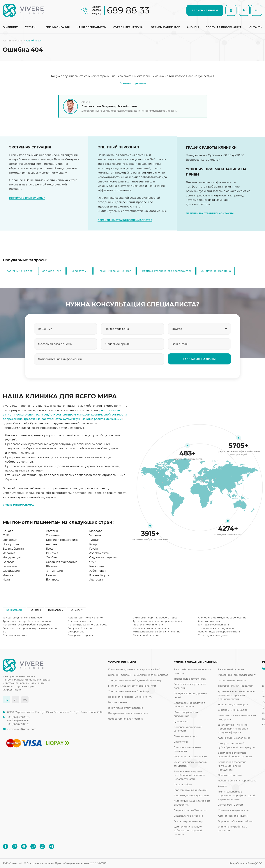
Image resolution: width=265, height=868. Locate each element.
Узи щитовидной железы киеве (22, 618)
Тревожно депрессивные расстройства (157, 621)
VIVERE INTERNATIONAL (18, 505)
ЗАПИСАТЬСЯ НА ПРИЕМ (199, 377)
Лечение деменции (15, 635)
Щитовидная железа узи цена (217, 628)
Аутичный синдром (20, 271)
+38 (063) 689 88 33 (18, 724)
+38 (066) (97, 10)
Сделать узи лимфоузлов (213, 635)
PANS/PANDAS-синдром (58, 414)
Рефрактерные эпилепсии (190, 756)
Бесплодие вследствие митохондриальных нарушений (232, 766)
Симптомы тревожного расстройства (166, 271)
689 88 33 (128, 10)
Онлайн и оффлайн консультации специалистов (138, 675)
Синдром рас (76, 632)
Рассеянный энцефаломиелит (237, 675)
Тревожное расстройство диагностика (27, 621)
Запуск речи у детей (230, 805)
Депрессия (181, 721)
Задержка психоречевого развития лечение (31, 628)
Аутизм (222, 786)
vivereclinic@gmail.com (22, 729)
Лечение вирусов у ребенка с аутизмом (28, 625)
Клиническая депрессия (233, 810)
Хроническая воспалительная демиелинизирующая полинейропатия (237, 695)
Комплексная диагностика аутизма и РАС (134, 669)
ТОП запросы (55, 610)
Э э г (5, 632)
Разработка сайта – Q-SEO (246, 863)
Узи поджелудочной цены (214, 625)
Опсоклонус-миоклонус (189, 821)
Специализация (58, 27)
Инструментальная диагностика (128, 713)
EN (16, 700)
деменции (114, 419)
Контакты (255, 27)
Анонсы (193, 27)
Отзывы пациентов (166, 27)
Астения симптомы (210, 621)
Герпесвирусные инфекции (191, 790)
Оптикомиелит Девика (232, 680)
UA (25, 700)
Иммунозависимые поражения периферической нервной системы (236, 795)
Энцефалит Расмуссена (188, 816)
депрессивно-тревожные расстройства (32, 419)
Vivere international (129, 27)
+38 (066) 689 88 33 (18, 721)
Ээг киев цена (52, 271)
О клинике (11, 27)
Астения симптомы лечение (85, 618)
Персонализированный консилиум (130, 697)
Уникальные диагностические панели (132, 686)
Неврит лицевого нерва (233, 704)
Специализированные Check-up (128, 691)
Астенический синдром (233, 816)
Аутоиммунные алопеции (234, 738)
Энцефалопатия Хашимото (190, 810)
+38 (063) (97, 13)
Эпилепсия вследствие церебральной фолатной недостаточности (189, 775)
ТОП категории (14, 610)
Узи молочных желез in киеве (151, 628)
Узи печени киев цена (216, 271)
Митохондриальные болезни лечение (157, 632)
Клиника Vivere (12, 41)
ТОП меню (36, 610)
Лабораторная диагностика (125, 719)
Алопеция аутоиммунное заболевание (222, 618)
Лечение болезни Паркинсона (237, 781)
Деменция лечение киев (114, 271)
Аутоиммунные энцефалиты (191, 795)
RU (256, 10)
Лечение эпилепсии (80, 621)
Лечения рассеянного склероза (88, 625)
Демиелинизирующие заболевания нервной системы (188, 830)
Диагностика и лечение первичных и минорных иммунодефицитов (233, 729)
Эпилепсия (181, 742)
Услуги (30, 27)
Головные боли (183, 784)
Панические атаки (185, 736)
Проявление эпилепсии (148, 625)
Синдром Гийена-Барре (233, 710)
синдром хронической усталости (102, 414)
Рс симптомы (79, 271)
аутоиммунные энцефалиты (84, 419)
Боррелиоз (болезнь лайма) (235, 821)
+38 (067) (97, 7)
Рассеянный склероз (146, 635)
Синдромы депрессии (81, 635)
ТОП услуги (76, 610)
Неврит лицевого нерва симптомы (219, 632)
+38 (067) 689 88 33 (18, 717)
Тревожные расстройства (190, 679)
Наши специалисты (91, 27)
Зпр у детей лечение (81, 628)
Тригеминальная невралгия (236, 686)
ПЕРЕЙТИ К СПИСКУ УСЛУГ (27, 216)
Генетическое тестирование (126, 708)
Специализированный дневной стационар (135, 680)
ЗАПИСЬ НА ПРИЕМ (205, 10)
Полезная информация (223, 27)
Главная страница (133, 83)
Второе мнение (118, 702)
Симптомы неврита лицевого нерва (155, 618)
